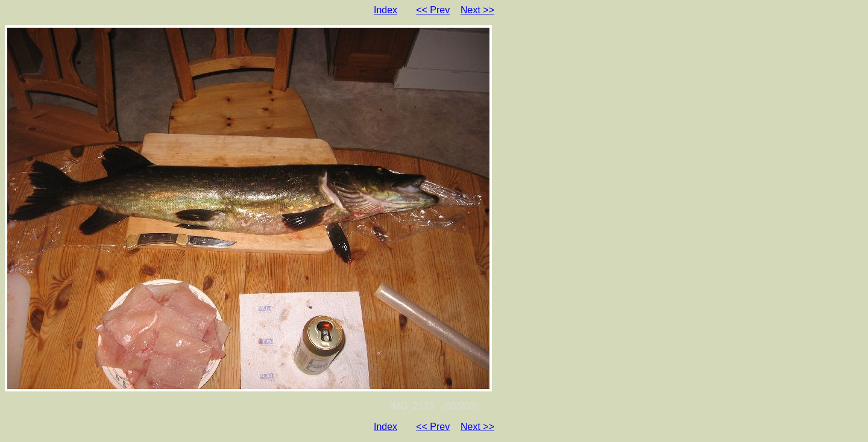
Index (385, 10)
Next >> (477, 10)
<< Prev (433, 10)
